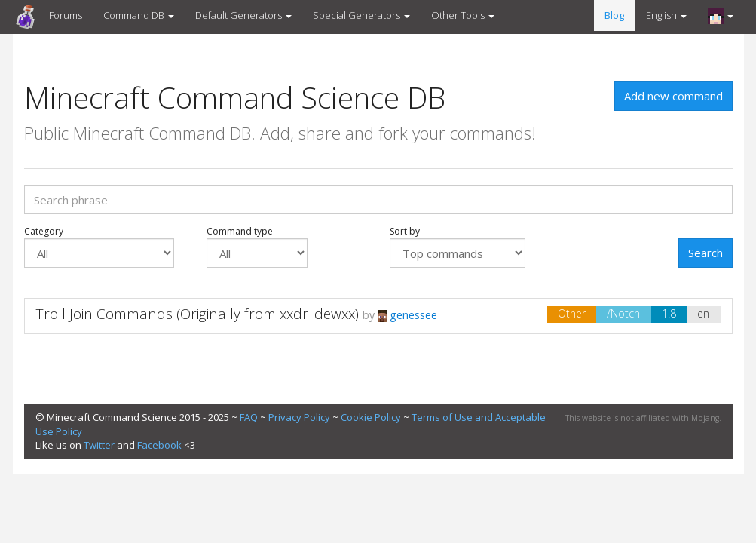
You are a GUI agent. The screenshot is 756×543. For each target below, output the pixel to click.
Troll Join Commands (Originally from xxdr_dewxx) (197, 314)
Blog (614, 15)
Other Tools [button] (463, 15)
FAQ (249, 417)
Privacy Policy (299, 417)
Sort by (458, 247)
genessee (407, 315)
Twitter (99, 445)
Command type (257, 247)
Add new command (673, 96)
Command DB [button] (139, 15)
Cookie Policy (371, 417)
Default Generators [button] (243, 15)
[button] (721, 16)
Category (99, 247)
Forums (66, 15)
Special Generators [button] (361, 15)
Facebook (159, 445)
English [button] (666, 15)
